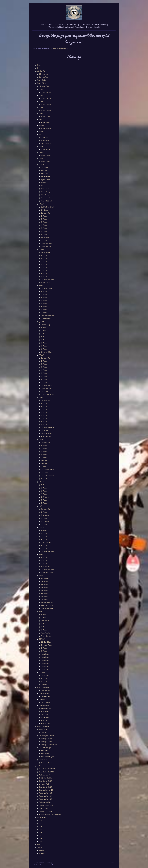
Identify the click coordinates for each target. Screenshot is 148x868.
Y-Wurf (41, 576)
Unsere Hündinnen (43, 687)
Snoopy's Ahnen (46, 742)
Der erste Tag (43, 77)
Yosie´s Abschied (47, 603)
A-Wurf (41, 89)
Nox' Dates (45, 751)
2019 (40, 829)
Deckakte (44, 733)
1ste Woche (45, 579)
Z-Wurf (41, 612)
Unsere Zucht (41, 80)
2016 (40, 838)
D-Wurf (41, 107)
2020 (40, 826)
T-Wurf (41, 440)
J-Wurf (41, 147)
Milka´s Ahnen (46, 708)
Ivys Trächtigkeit (46, 434)
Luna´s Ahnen (46, 690)
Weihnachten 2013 (45, 802)
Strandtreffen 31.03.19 (46, 772)
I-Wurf (41, 134)
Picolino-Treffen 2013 (46, 805)
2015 (40, 841)
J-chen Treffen (44, 808)
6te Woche (45, 594)
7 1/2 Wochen (46, 567)
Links (38, 844)
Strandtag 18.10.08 (45, 811)
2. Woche (44, 219)
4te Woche (45, 588)
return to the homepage (60, 49)
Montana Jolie (46, 198)
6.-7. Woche (45, 521)
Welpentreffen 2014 (45, 796)
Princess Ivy (45, 712)
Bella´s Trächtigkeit (47, 207)
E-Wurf (41, 113)
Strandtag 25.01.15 (45, 787)
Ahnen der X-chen (47, 573)
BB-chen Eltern (46, 642)
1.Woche (44, 530)
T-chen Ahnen (46, 479)
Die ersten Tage (46, 289)
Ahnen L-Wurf (46, 162)
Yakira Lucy (43, 699)
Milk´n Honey (45, 192)
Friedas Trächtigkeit (48, 394)
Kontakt (39, 847)
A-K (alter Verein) (45, 86)
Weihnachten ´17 (45, 775)
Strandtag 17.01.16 (45, 781)
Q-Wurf (41, 322)
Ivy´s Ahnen (45, 715)
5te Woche (45, 591)
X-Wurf (41, 554)
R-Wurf (41, 355)
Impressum (43, 854)
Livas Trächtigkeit (47, 609)
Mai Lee (44, 186)
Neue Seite (45, 654)
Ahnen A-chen (46, 92)
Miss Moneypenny (47, 195)
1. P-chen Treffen (45, 784)
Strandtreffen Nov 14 (46, 790)
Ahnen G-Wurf (46, 128)
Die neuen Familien (48, 279)
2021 (40, 823)
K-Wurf (41, 153)
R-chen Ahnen (46, 388)
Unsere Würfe (41, 83)
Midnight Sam (46, 177)
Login (112, 863)
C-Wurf (41, 101)
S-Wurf (41, 397)
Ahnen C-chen (46, 104)
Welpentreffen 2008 (45, 799)
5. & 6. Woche (46, 542)
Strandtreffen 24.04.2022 (47, 769)
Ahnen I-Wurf (45, 138)
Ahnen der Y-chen (47, 606)
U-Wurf (41, 482)
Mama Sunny (45, 252)
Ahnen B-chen (46, 98)
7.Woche (44, 464)
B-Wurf (41, 95)
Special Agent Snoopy (46, 736)
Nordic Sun (45, 718)
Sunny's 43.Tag (46, 283)
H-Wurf (41, 131)
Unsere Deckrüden (43, 727)
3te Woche (45, 585)
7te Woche (45, 597)
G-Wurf (41, 125)
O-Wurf (41, 249)
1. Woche (44, 216)
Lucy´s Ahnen (46, 702)
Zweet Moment (44, 705)
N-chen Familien (47, 243)
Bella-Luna (45, 721)
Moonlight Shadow (47, 201)
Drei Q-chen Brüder (45, 778)
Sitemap (49, 863)
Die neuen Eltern (47, 352)
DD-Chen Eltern (44, 74)
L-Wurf (41, 159)
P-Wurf (41, 286)
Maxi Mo (44, 171)
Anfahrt (41, 850)
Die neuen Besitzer (47, 428)
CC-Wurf (42, 672)
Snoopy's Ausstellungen (49, 745)
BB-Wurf (42, 639)
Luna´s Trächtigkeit (47, 476)
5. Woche (44, 228)
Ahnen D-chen (46, 110)
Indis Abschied (46, 144)
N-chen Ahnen (46, 246)
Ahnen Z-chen (46, 636)
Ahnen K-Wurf (46, 156)
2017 (40, 835)
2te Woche (45, 582)
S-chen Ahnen (46, 437)
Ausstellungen (41, 817)
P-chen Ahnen (46, 319)
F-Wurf (41, 119)
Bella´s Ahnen (46, 724)
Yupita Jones (43, 730)
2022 (40, 820)
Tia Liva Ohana (44, 693)
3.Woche (44, 684)
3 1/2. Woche (45, 621)
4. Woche (44, 225)
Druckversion (40, 863)
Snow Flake (43, 760)
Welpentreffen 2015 (45, 793)
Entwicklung (45, 141)
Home (39, 65)
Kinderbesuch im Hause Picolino (50, 814)
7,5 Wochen (45, 237)
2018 (40, 832)
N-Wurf (41, 204)
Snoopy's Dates (46, 739)
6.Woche (44, 461)
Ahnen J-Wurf (46, 150)
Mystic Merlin (45, 180)
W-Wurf (41, 527)
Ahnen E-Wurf (46, 116)
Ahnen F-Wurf (46, 122)
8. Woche (44, 240)
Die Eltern (44, 168)
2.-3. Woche (45, 515)
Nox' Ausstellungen (47, 757)
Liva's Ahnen (45, 696)
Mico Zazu (45, 174)
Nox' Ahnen (45, 754)
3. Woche (44, 222)
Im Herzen (40, 766)
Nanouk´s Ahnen (47, 763)
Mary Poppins (46, 189)
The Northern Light (45, 748)
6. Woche (44, 231)
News (38, 68)
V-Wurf (41, 506)
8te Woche (45, 600)
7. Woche (44, 234)
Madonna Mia (46, 183)
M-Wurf (41, 165)
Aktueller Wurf (41, 71)
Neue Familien (46, 633)
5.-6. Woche (45, 497)
